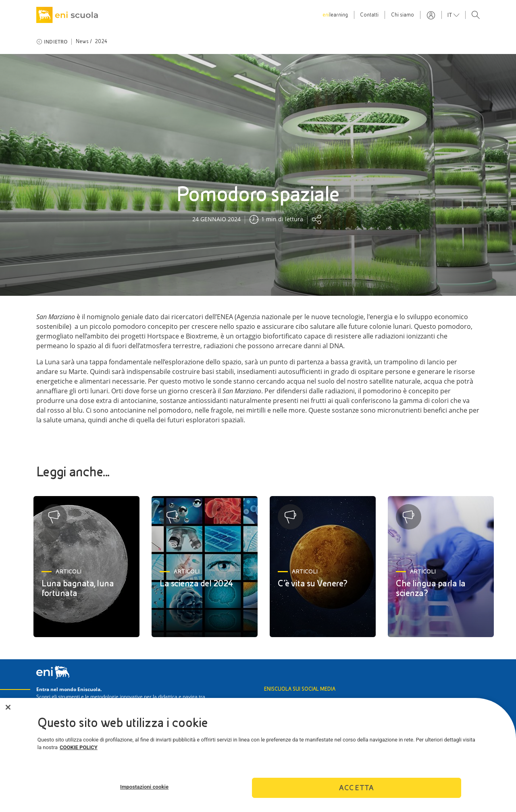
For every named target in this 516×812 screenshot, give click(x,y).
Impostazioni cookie (144, 790)
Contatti (369, 15)
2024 (101, 42)
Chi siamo (403, 15)
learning (335, 15)
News (82, 42)
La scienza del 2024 (197, 583)
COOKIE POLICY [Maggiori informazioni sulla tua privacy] (79, 751)
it (450, 15)
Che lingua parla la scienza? (431, 588)
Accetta (357, 792)
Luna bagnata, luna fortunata (78, 588)
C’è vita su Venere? (313, 583)
